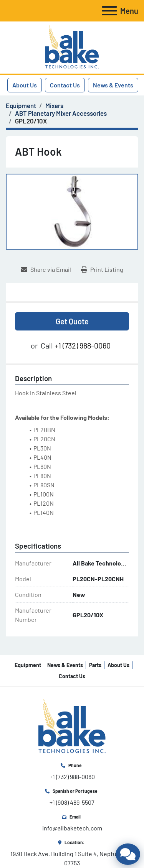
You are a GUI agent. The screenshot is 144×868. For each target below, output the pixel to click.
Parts (95, 665)
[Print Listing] (102, 270)
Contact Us (65, 85)
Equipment (28, 665)
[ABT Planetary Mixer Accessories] (61, 113)
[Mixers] (54, 105)
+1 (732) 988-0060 (83, 345)
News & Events (113, 85)
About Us (25, 85)
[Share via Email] (46, 270)
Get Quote (72, 321)
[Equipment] (21, 105)
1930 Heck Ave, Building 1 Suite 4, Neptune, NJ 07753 (73, 858)
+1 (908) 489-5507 (72, 802)
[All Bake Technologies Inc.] (72, 726)
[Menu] (109, 11)
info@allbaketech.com (72, 828)
